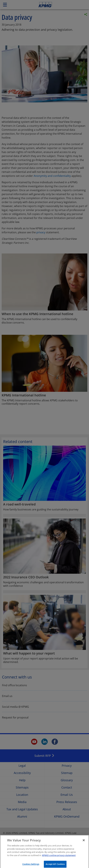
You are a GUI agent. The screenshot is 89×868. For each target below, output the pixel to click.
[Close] (84, 843)
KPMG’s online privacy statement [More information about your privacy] (59, 858)
